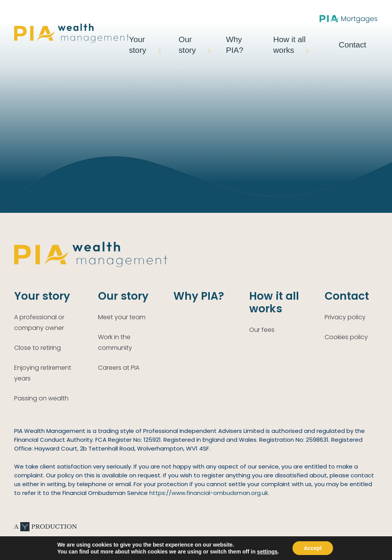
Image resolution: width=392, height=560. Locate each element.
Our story (220, 39)
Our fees (262, 330)
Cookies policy (346, 337)
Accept (313, 548)
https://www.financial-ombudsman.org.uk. (209, 493)
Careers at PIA (119, 368)
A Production (46, 527)
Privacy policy (345, 317)
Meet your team (122, 317)
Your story (176, 39)
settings (267, 552)
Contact (364, 39)
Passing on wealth (41, 398)
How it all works (313, 39)
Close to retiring (38, 348)
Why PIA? (264, 39)
